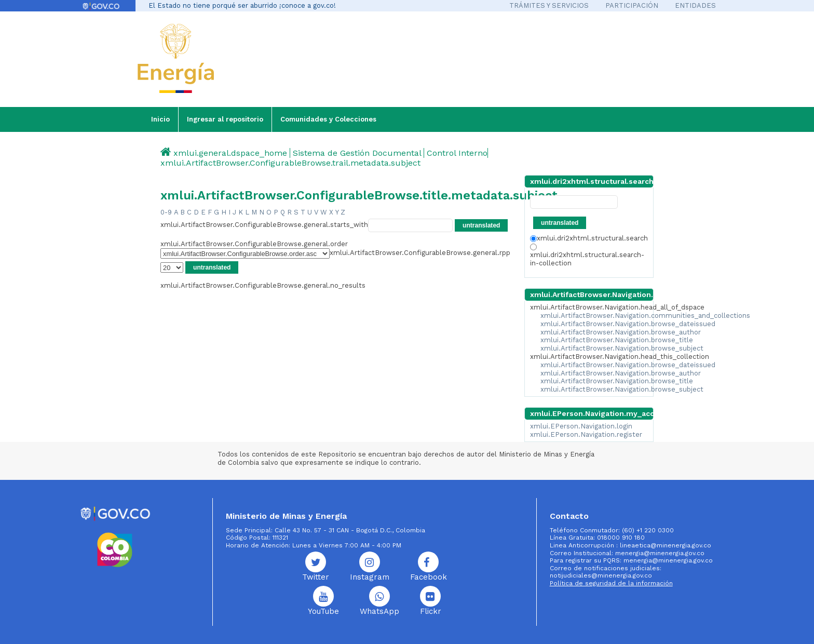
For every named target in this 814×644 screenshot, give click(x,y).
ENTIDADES (695, 5)
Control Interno (457, 153)
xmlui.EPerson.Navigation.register (586, 434)
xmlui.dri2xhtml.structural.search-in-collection (587, 255)
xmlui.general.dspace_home (230, 153)
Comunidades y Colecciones (328, 119)
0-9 (166, 212)
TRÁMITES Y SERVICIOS (549, 5)
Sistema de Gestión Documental (357, 153)
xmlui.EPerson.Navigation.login (581, 426)
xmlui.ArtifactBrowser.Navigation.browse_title (617, 340)
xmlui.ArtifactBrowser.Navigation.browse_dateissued (628, 324)
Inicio (160, 119)
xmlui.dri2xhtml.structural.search (589, 238)
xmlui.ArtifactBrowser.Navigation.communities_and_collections (645, 316)
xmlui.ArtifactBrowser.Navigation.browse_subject (622, 348)
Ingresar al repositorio (225, 119)
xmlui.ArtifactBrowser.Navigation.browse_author (621, 332)
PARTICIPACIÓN (632, 5)
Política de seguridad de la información (611, 583)
